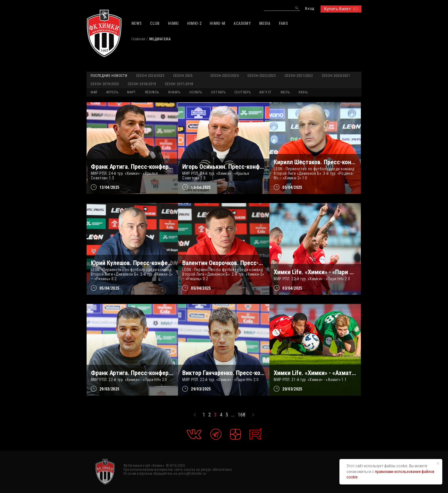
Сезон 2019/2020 (105, 84)
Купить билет (341, 9)
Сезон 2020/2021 (336, 76)
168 (242, 415)
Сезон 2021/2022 (299, 76)
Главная (138, 39)
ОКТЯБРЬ (218, 92)
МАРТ (131, 92)
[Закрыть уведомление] (438, 463)
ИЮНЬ (303, 92)
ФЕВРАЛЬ (152, 92)
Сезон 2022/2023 (262, 76)
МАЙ (94, 92)
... (233, 415)
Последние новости (109, 76)
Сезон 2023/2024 (224, 76)
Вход (310, 9)
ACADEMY (242, 23)
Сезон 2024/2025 (150, 76)
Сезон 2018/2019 (142, 84)
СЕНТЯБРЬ (242, 92)
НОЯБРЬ (196, 92)
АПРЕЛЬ (112, 92)
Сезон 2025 (183, 76)
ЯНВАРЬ (174, 92)
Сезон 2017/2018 (179, 84)
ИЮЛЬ (285, 92)
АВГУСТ (266, 92)
